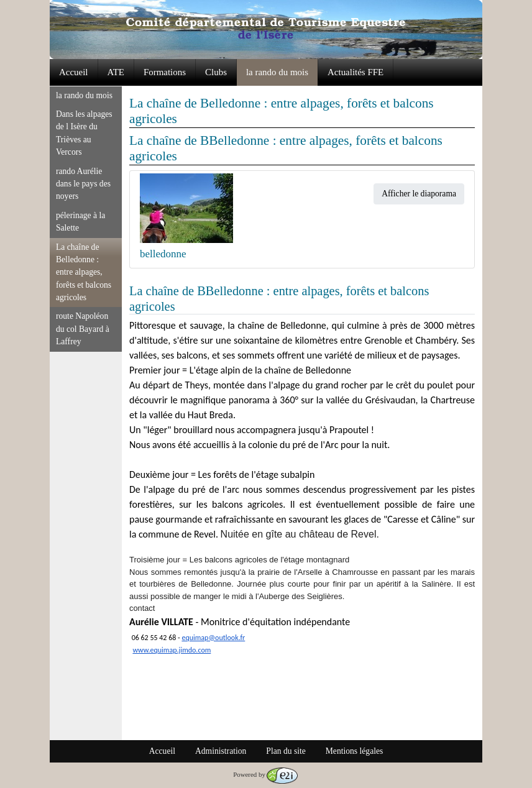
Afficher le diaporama (419, 194)
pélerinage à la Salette (80, 222)
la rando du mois (277, 72)
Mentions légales (355, 751)
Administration (221, 751)
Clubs (216, 72)
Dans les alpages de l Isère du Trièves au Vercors (84, 133)
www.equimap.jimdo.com (172, 650)
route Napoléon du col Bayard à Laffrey (83, 329)
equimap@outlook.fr (213, 638)
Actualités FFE (355, 72)
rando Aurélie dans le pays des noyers (83, 184)
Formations (165, 72)
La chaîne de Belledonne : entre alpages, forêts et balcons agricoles (84, 273)
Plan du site (286, 751)
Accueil (74, 72)
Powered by (265, 774)
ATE (116, 72)
